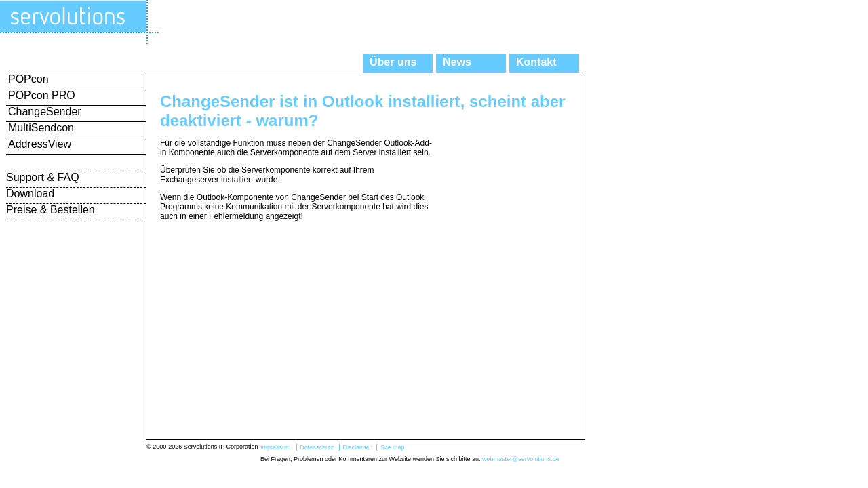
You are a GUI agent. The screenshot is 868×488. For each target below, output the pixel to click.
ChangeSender (45, 111)
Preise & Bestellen (51, 210)
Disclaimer (357, 447)
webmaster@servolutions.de (521, 459)
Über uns (393, 62)
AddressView (40, 144)
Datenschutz (317, 447)
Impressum (276, 447)
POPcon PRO (42, 95)
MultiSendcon (41, 128)
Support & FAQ (43, 177)
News (457, 62)
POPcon (28, 79)
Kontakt (536, 62)
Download (30, 194)
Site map (393, 447)
